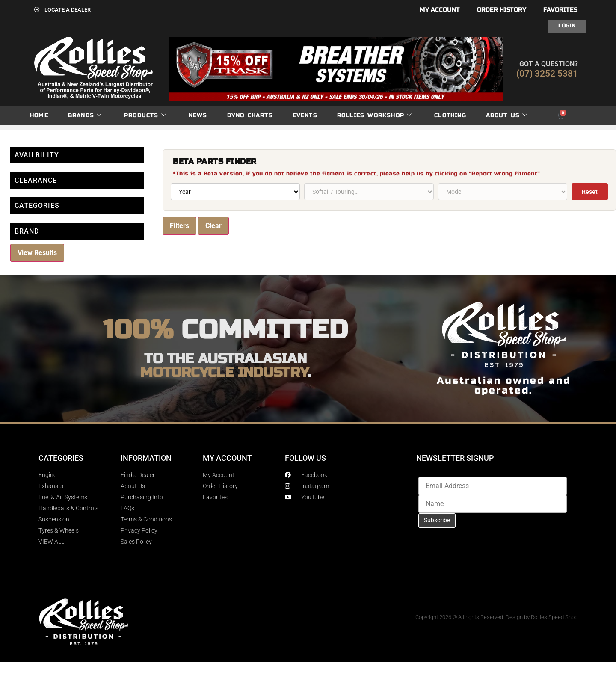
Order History (502, 10)
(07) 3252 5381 (547, 74)
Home (39, 115)
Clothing (450, 115)
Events (305, 115)
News (198, 115)
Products (145, 116)
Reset (590, 192)
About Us (507, 116)
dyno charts (250, 115)
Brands (85, 116)
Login (567, 26)
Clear (213, 226)
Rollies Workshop (375, 116)
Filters (179, 226)
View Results (37, 253)
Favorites (560, 10)
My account (440, 10)
